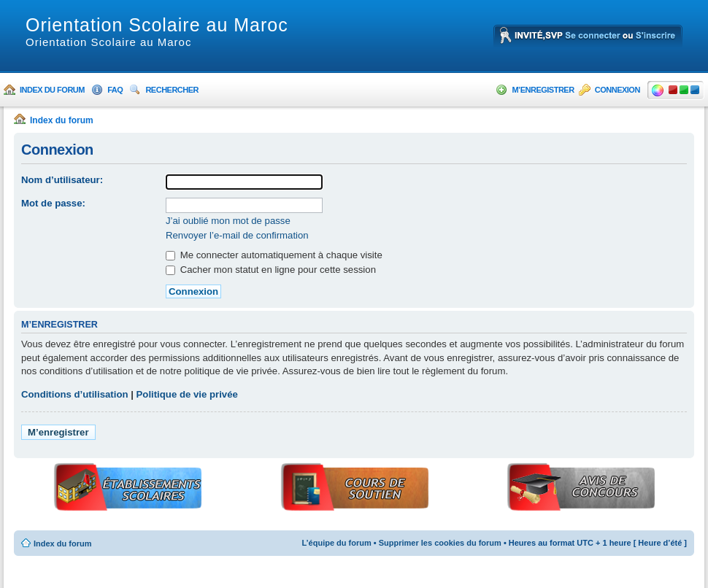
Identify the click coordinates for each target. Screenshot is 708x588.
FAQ (115, 90)
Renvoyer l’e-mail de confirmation (237, 235)
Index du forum (52, 90)
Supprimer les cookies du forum (440, 543)
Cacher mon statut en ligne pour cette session (271, 270)
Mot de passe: (53, 203)
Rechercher (172, 90)
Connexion (617, 90)
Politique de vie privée (187, 394)
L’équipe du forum (336, 543)
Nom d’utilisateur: (62, 180)
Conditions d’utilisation (75, 394)
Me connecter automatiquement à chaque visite (274, 255)
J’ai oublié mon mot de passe (228, 221)
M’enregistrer (543, 90)
